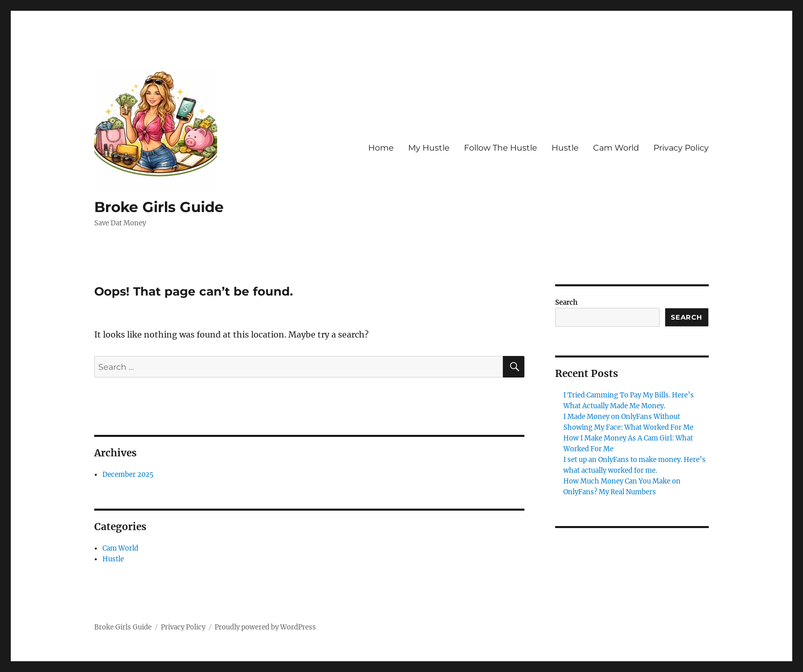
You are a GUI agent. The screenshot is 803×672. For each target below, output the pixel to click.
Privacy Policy (681, 148)
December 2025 (128, 475)
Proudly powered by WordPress (265, 627)
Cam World (616, 148)
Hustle (565, 148)
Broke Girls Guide (159, 207)
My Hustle (429, 148)
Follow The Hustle (501, 148)
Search (566, 302)
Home (381, 148)
